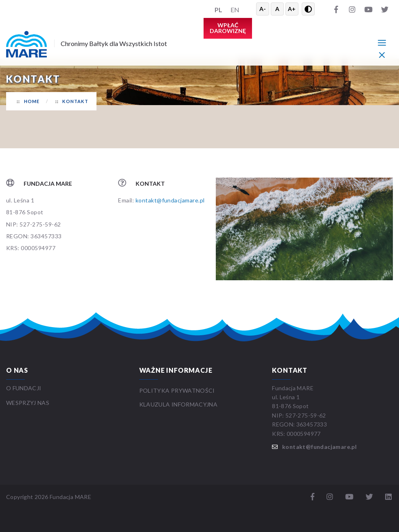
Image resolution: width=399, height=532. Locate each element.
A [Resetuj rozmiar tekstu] (277, 9)
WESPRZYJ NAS (28, 403)
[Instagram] (352, 9)
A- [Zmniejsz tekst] (263, 9)
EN (235, 10)
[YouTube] (368, 9)
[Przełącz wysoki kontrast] (308, 9)
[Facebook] (336, 9)
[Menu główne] (382, 42)
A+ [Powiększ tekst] (292, 9)
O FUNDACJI (24, 388)
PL (218, 10)
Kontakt (75, 101)
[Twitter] (385, 9)
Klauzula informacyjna (178, 404)
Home (32, 101)
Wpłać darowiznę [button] (228, 28)
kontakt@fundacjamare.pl (170, 200)
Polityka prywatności (177, 390)
